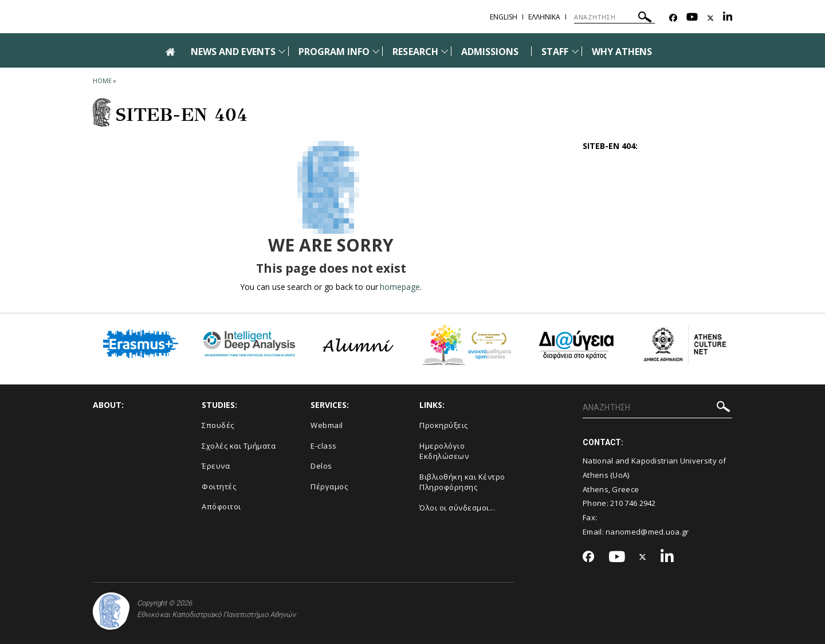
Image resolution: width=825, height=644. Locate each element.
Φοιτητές (219, 486)
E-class (324, 446)
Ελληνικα (544, 17)
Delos (321, 466)
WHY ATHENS (622, 52)
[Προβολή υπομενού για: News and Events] (282, 51)
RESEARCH (415, 52)
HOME (102, 80)
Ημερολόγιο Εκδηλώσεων (444, 451)
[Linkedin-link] (728, 18)
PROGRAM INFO (334, 52)
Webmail (327, 425)
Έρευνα (216, 466)
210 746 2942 (633, 503)
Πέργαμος (329, 486)
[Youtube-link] (692, 18)
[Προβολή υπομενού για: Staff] (575, 51)
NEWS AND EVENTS (233, 52)
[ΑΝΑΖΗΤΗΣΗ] (614, 17)
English (504, 17)
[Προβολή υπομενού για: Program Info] (376, 51)
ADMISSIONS (490, 52)
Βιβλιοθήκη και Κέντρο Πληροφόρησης (462, 482)
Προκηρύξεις (444, 425)
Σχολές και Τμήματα (239, 446)
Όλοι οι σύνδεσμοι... (457, 508)
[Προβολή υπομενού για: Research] (445, 51)
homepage (400, 287)
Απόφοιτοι (221, 506)
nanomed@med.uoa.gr (647, 532)
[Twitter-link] (710, 18)
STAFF (555, 52)
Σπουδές (218, 425)
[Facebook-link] (673, 18)
